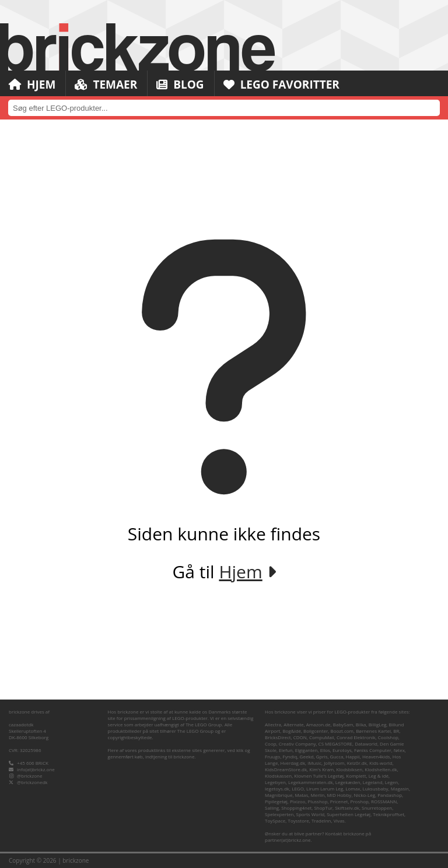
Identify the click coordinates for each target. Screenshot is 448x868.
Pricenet (339, 801)
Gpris (322, 756)
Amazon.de (318, 724)
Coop (271, 744)
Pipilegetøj (276, 801)
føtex (399, 750)
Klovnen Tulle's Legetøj (319, 776)
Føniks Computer (373, 750)
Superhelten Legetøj (349, 814)
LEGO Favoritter (281, 85)
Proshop (360, 801)
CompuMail (322, 737)
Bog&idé (292, 731)
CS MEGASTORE (335, 744)
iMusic (314, 763)
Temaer (106, 85)
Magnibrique (279, 795)
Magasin (400, 788)
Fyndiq (290, 756)
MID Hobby (339, 795)
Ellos (325, 750)
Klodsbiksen (349, 769)
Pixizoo (297, 801)
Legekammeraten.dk (311, 782)
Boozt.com (342, 731)
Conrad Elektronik (356, 737)
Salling (272, 808)
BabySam (343, 724)
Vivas (339, 820)
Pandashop (390, 795)
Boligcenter (316, 731)
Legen (391, 782)
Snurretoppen (377, 808)
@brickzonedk (32, 782)
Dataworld (366, 744)
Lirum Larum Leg (325, 788)
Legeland (373, 782)
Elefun (286, 750)
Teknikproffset (388, 814)
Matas (302, 795)
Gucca (337, 756)
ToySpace (275, 820)
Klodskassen (278, 776)
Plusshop (318, 801)
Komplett (356, 776)
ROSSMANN (384, 801)
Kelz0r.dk (357, 763)
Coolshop (388, 737)
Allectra (273, 724)
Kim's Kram (321, 769)
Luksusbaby (376, 788)
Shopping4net (296, 808)
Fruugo (272, 756)
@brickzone (29, 776)
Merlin (317, 795)
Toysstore (298, 820)
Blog (180, 85)
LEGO (298, 788)
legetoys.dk (277, 788)
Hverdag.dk (293, 763)
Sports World (311, 814)
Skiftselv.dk (347, 808)
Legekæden (348, 782)
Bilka (361, 724)
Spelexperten (279, 814)
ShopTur (323, 808)
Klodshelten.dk (381, 769)
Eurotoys (342, 750)
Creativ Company (297, 744)
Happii (353, 756)
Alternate (293, 724)
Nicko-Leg (365, 795)
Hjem (32, 85)
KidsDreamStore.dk (286, 769)
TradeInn (321, 820)
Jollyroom (334, 763)
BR (396, 731)
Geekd (307, 756)
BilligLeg (378, 724)
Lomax (353, 788)
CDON (300, 737)
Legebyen (275, 782)
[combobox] (224, 108)
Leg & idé (379, 776)
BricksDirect (278, 737)
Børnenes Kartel (373, 731)
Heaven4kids (376, 756)
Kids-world (381, 763)
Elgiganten (307, 750)
